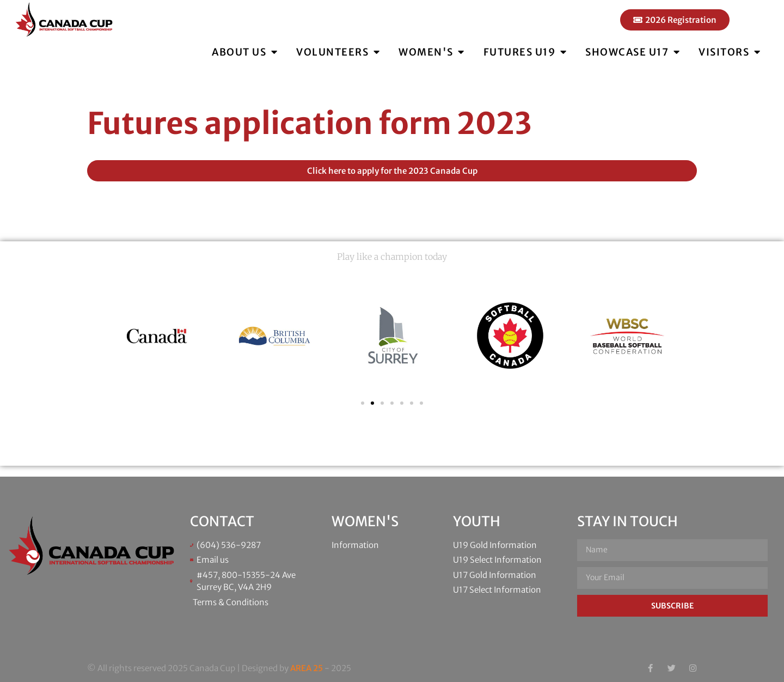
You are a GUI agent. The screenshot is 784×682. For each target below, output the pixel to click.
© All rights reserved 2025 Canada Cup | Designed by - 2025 (219, 668)
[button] (363, 403)
